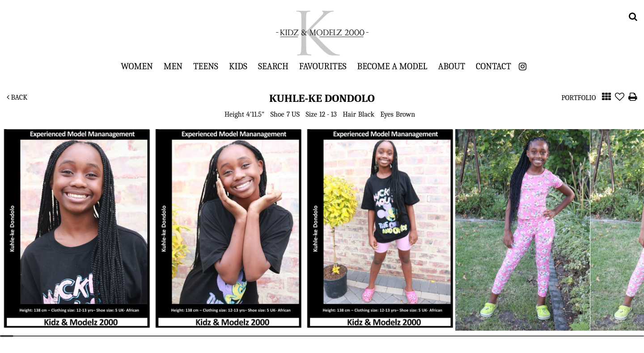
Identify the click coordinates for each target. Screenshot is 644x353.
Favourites (323, 66)
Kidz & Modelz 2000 (322, 33)
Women (137, 66)
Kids (238, 66)
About (452, 66)
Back (17, 97)
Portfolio (578, 98)
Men (173, 66)
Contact (494, 66)
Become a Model (392, 66)
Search (273, 66)
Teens (206, 66)
